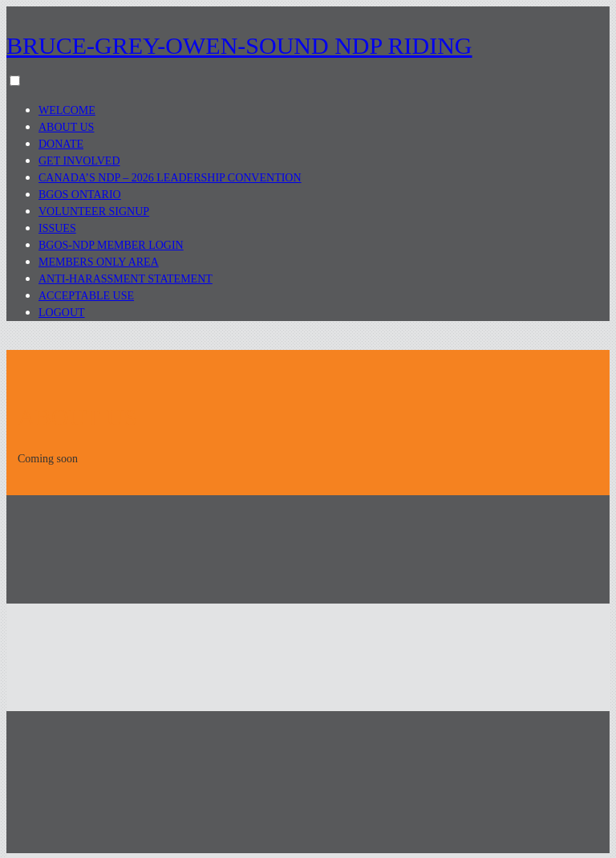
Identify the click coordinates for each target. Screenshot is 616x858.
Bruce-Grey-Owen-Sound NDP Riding (239, 45)
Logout (62, 313)
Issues (57, 228)
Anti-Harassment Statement (126, 279)
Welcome (67, 110)
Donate (61, 144)
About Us (66, 127)
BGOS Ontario (80, 195)
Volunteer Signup (94, 211)
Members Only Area (99, 262)
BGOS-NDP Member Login (111, 245)
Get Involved (79, 161)
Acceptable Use (86, 296)
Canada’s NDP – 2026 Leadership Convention (170, 178)
